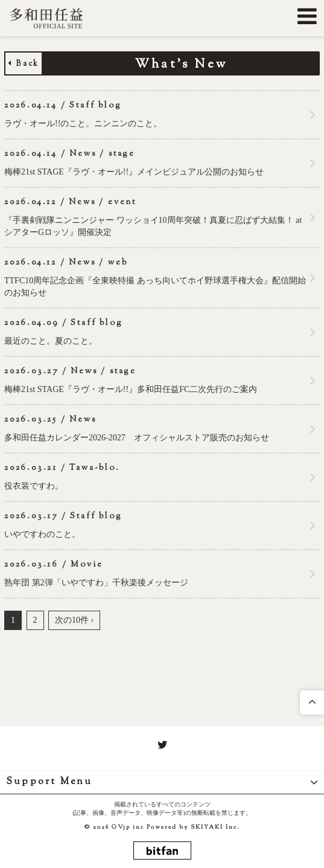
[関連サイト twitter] (162, 745)
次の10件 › (74, 620)
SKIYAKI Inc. (215, 827)
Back (24, 64)
